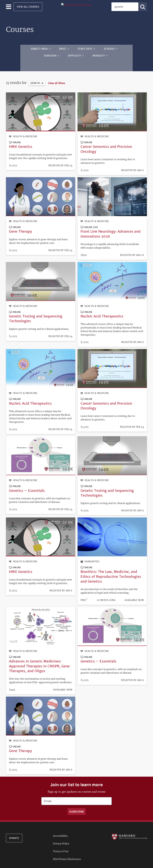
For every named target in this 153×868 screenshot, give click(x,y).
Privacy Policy (61, 835)
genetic (35, 74)
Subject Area (39, 49)
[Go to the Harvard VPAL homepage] (129, 828)
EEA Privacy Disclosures (67, 850)
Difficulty (74, 56)
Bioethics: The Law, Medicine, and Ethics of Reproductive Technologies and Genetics (111, 568)
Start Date (85, 49)
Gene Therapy (20, 222)
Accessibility (60, 827)
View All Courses (28, 7)
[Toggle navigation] (9, 7)
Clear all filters (57, 74)
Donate (14, 829)
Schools (109, 49)
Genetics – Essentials (27, 482)
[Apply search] (143, 7)
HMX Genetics (21, 138)
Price (63, 49)
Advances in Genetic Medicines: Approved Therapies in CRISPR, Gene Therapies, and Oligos (39, 657)
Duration (50, 56)
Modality (99, 56)
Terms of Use (61, 843)
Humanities (92, 553)
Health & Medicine (25, 127)
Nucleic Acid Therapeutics (102, 307)
